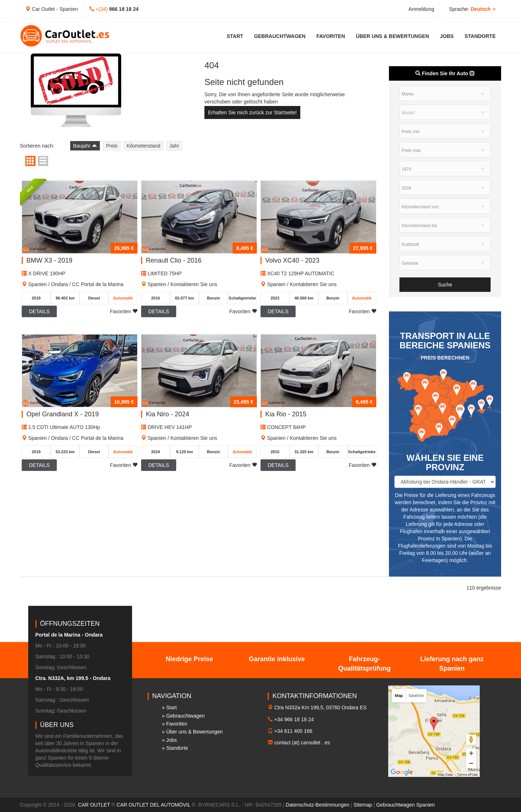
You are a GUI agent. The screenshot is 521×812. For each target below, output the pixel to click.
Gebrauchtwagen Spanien (406, 805)
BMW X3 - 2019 (49, 260)
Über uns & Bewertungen (393, 36)
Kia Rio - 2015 (286, 414)
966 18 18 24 (124, 9)
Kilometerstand (143, 146)
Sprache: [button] (472, 9)
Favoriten (331, 36)
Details (39, 311)
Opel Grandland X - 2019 (63, 414)
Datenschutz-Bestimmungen (318, 805)
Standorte (480, 36)
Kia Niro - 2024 (168, 414)
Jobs (447, 36)
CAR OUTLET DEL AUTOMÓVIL (153, 805)
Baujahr (85, 146)
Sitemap (363, 805)
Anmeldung (421, 9)
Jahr (174, 146)
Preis (112, 146)
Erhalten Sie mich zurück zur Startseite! (252, 112)
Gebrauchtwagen (280, 36)
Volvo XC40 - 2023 (292, 260)
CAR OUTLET (94, 805)
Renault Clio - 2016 (174, 260)
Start (235, 36)
